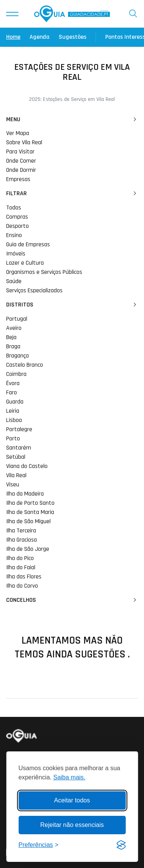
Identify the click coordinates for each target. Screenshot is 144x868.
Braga (13, 347)
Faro (12, 393)
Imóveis (16, 254)
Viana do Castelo (27, 466)
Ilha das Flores (24, 577)
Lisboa (14, 420)
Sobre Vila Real (24, 142)
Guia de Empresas (28, 245)
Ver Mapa (18, 133)
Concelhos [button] (72, 600)
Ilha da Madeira (25, 494)
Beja (11, 337)
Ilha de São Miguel (28, 521)
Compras (17, 217)
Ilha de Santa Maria (30, 512)
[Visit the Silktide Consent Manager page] (121, 845)
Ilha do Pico (20, 558)
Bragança (17, 356)
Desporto (17, 226)
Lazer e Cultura (25, 263)
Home (13, 37)
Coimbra (16, 374)
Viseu (13, 485)
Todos (14, 208)
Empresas (18, 179)
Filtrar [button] (72, 194)
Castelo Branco (25, 365)
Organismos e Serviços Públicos (44, 272)
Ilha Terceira (21, 531)
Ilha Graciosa (22, 540)
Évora (13, 383)
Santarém (19, 448)
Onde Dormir (21, 170)
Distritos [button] (72, 305)
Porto (13, 439)
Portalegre (19, 429)
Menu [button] (72, 120)
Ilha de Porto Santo (30, 503)
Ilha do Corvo (22, 586)
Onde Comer (21, 161)
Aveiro (14, 328)
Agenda (40, 37)
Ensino (14, 235)
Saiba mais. (70, 777)
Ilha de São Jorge (28, 549)
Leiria (13, 411)
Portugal (17, 319)
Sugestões (73, 37)
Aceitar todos (72, 800)
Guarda (15, 402)
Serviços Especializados (34, 291)
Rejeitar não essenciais (72, 825)
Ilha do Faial (21, 567)
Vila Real (16, 475)
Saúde (14, 281)
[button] (12, 14)
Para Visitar (20, 152)
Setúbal (16, 457)
